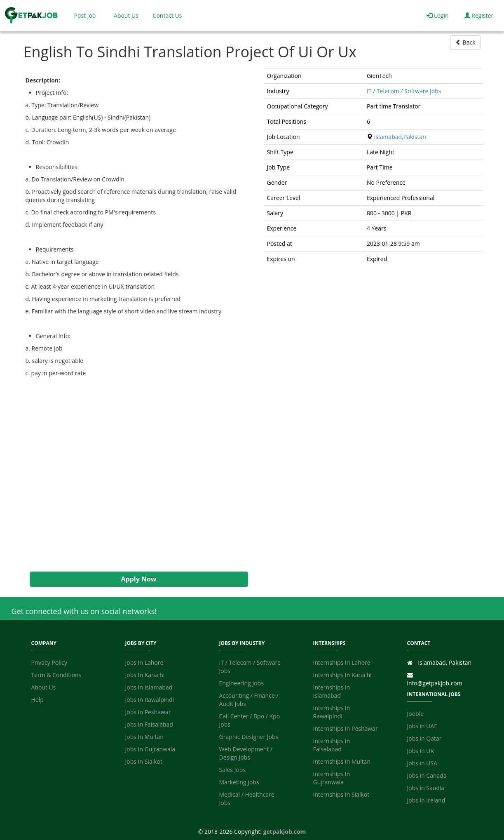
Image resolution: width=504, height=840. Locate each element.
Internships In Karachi (342, 675)
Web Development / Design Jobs (246, 753)
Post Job (85, 15)
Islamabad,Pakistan (400, 137)
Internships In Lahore (342, 662)
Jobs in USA (422, 763)
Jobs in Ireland (426, 800)
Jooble (416, 714)
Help (38, 700)
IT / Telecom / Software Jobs (404, 91)
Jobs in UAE (422, 726)
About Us (126, 15)
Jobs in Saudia (426, 788)
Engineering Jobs (241, 683)
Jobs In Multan (144, 737)
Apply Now (138, 579)
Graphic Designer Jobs (249, 737)
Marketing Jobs (239, 782)
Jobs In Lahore (144, 662)
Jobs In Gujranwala (150, 749)
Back (465, 42)
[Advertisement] (135, 474)
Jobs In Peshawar (148, 712)
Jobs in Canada (427, 775)
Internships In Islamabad (332, 691)
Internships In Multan (342, 761)
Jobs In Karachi (145, 675)
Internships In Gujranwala (332, 778)
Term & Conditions (56, 675)
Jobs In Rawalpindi (150, 700)
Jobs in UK (421, 751)
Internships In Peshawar (346, 728)
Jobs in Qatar (424, 738)
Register (479, 15)
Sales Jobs (233, 770)
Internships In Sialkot (341, 794)
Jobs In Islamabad (149, 687)
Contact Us (168, 15)
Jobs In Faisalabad (149, 724)
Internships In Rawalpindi (332, 712)
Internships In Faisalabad (332, 745)
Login (437, 15)
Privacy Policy (49, 662)
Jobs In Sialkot (144, 761)
